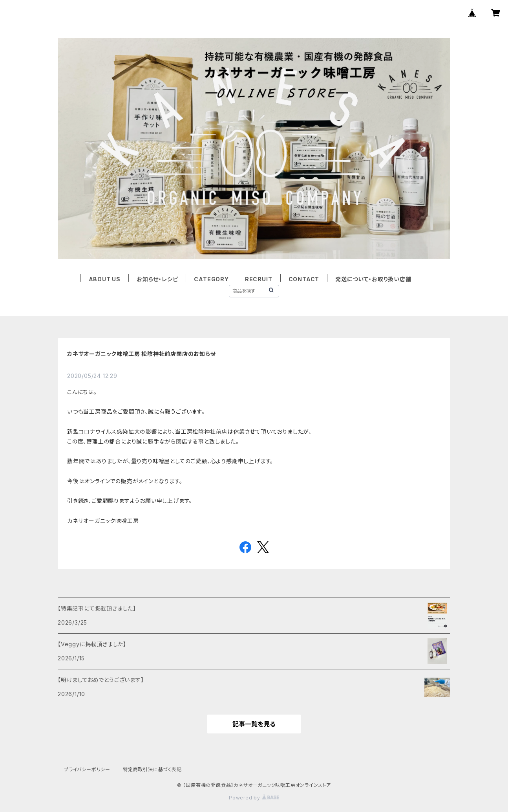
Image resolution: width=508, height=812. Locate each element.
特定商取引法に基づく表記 (152, 769)
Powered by (254, 798)
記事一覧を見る (254, 724)
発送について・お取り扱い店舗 (373, 279)
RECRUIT (259, 279)
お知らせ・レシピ (157, 279)
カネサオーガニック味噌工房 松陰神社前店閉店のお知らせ (142, 354)
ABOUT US (105, 279)
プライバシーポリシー (87, 769)
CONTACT (304, 279)
